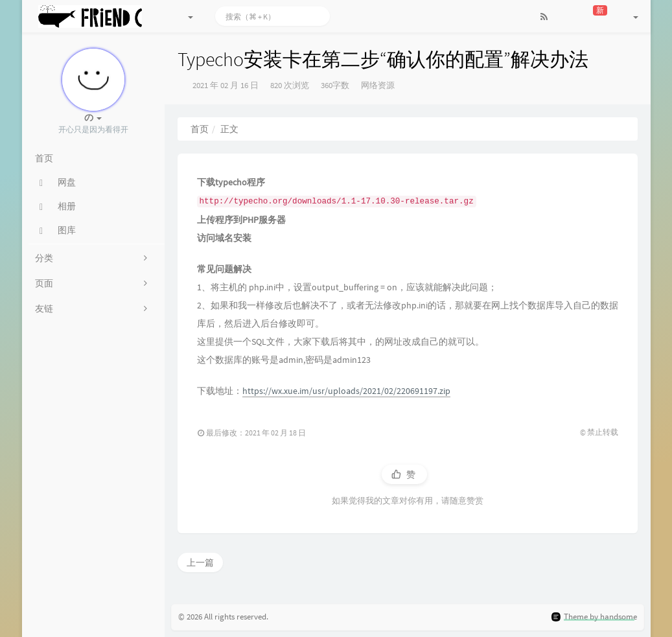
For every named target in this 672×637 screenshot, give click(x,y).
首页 (200, 129)
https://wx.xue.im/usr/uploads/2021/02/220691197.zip (346, 391)
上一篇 (200, 562)
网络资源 (378, 85)
